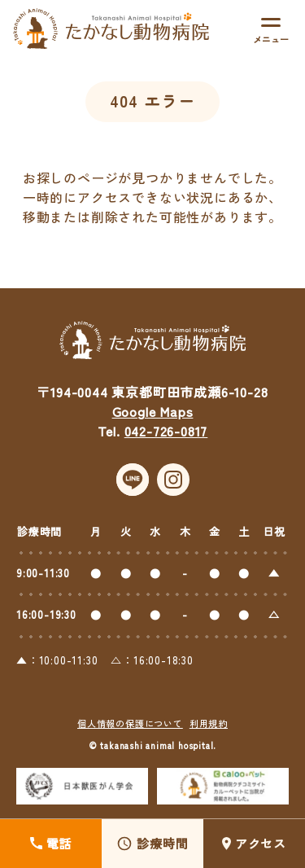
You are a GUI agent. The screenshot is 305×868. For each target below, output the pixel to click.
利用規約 (209, 730)
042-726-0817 (166, 438)
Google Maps (153, 419)
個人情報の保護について (130, 730)
